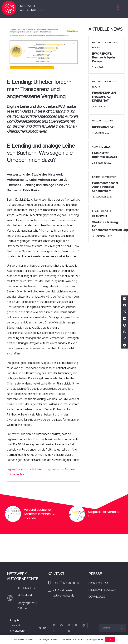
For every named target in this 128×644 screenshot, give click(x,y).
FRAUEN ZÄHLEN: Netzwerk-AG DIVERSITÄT (104, 97)
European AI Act (103, 127)
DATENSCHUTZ (26, 588)
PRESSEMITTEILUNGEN (102, 590)
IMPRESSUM (24, 595)
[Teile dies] (125, 305)
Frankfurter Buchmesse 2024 (105, 155)
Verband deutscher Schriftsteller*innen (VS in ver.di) (40, 514)
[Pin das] (125, 325)
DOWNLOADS (97, 597)
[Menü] (118, 9)
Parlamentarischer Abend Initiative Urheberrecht (105, 187)
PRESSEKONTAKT (99, 583)
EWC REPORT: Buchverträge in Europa (103, 57)
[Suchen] (113, 628)
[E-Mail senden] (125, 299)
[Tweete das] (125, 312)
